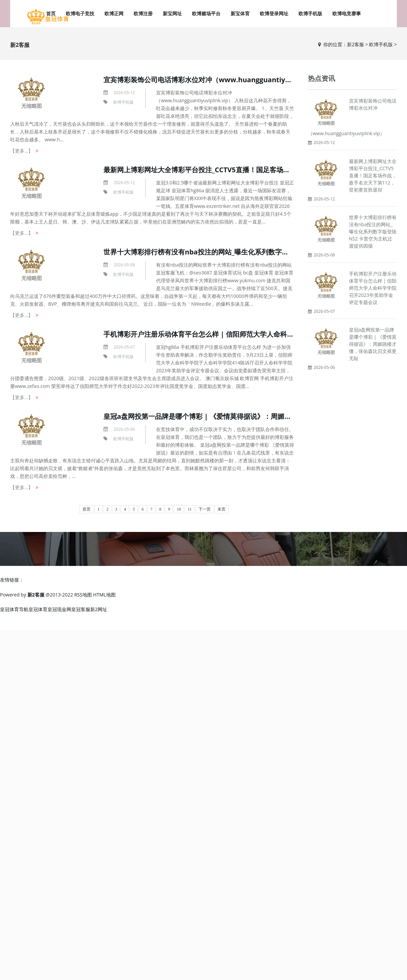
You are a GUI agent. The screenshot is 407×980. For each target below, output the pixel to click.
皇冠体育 (38, 609)
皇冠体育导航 (14, 609)
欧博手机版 (310, 13)
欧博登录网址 (274, 13)
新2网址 (99, 609)
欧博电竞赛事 (347, 13)
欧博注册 (143, 13)
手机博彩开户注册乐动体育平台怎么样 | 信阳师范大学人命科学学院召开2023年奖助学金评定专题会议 (373, 288)
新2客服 (355, 44)
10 (179, 509)
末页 (221, 509)
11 (190, 509)
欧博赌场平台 (206, 13)
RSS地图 (83, 595)
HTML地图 (104, 595)
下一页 (205, 509)
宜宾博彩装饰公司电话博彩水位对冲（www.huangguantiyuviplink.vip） (218, 80)
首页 (86, 509)
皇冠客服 (81, 609)
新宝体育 (240, 13)
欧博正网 (114, 13)
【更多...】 (22, 151)
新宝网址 (172, 13)
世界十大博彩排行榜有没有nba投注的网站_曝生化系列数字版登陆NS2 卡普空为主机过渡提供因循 (251, 252)
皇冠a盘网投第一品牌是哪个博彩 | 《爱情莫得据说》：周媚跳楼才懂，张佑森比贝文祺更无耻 (245, 416)
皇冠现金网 (59, 609)
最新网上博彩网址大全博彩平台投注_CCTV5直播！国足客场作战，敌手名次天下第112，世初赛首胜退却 (373, 175)
